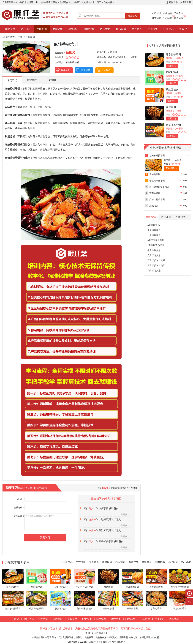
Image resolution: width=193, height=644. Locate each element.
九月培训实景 (154, 235)
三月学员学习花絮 (156, 265)
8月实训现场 (154, 225)
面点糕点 (137, 29)
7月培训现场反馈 (156, 245)
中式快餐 (168, 18)
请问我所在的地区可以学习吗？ (48, 522)
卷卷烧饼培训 (173, 54)
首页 (16, 619)
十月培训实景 (154, 230)
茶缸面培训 (172, 90)
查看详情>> (171, 168)
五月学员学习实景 (156, 260)
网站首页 (10, 29)
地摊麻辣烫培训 (157, 156)
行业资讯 (169, 29)
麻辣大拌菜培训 (157, 199)
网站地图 (174, 619)
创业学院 (32, 80)
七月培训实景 (154, 250)
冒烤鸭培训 (155, 174)
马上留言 (86, 70)
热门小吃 (26, 29)
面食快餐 (157, 18)
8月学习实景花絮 (156, 240)
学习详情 (12, 80)
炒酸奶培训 (172, 72)
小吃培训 (157, 13)
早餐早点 (179, 13)
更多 (182, 29)
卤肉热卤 (168, 13)
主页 (20, 37)
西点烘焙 (179, 18)
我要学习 (65, 70)
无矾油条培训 (173, 125)
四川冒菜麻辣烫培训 (159, 187)
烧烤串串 (121, 29)
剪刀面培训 (155, 193)
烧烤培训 (171, 107)
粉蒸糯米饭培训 (157, 181)
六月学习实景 (154, 255)
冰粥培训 (154, 206)
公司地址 (51, 80)
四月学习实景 (154, 270)
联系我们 (106, 70)
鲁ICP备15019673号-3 (96, 633)
